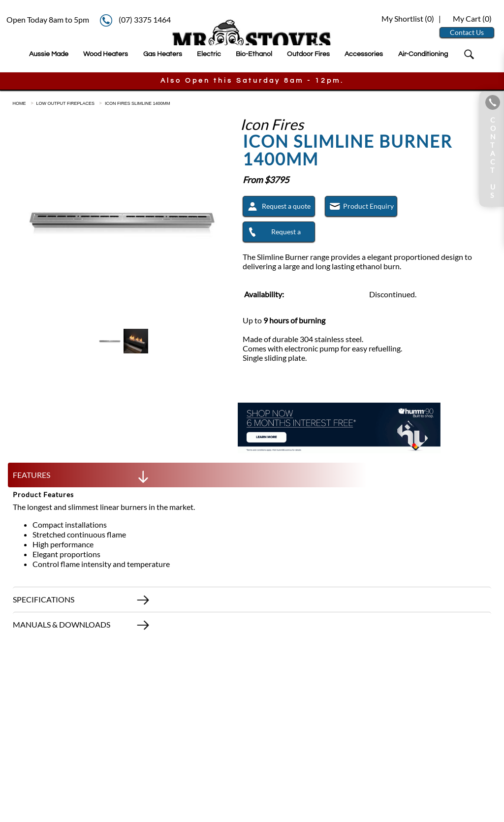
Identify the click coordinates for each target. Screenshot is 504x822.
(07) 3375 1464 (145, 19)
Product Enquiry (360, 208)
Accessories (364, 54)
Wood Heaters (106, 54)
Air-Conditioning (423, 54)
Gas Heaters (163, 54)
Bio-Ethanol (254, 54)
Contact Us (467, 32)
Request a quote (277, 208)
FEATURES (82, 477)
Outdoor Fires (308, 54)
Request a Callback (272, 235)
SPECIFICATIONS (82, 602)
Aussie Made (49, 54)
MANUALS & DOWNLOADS (82, 627)
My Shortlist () (407, 18)
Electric (209, 54)
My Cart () (472, 18)
